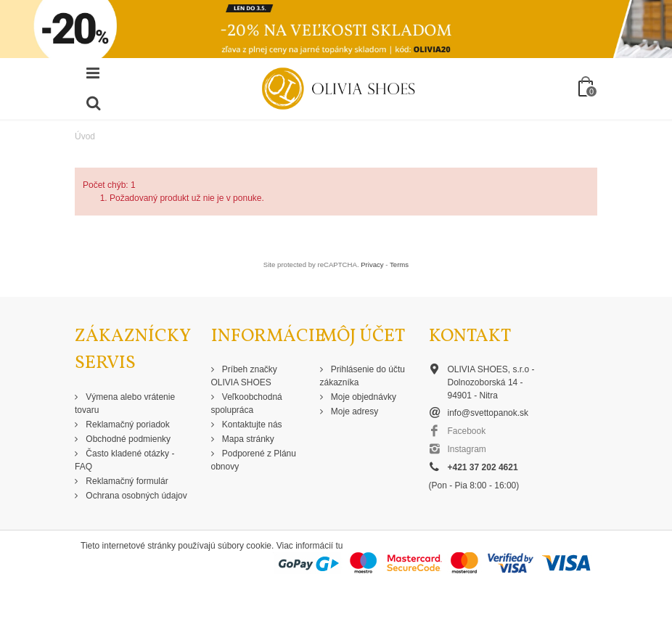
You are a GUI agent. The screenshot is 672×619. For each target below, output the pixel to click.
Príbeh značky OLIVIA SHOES (244, 376)
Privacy (372, 265)
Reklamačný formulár (126, 481)
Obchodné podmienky (127, 439)
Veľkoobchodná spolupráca (247, 403)
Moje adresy (354, 411)
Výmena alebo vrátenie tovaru (125, 403)
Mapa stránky (247, 439)
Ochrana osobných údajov (135, 496)
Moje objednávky (362, 397)
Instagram (467, 449)
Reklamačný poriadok (127, 425)
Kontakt (470, 336)
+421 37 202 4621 (483, 467)
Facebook (467, 431)
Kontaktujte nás (251, 425)
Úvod (85, 136)
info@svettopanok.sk (488, 413)
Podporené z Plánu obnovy (254, 460)
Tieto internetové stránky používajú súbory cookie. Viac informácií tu (212, 546)
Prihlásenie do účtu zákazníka (362, 376)
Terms (399, 265)
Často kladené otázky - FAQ (124, 460)
